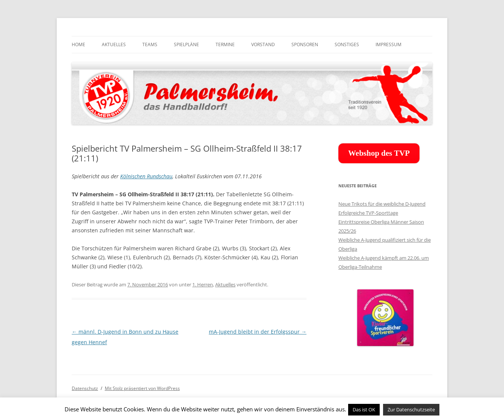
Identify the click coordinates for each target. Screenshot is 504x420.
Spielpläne (186, 44)
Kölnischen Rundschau (146, 176)
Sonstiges (347, 44)
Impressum (389, 44)
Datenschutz (85, 388)
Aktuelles (114, 44)
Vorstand (263, 44)
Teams (150, 44)
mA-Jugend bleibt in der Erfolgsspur (258, 332)
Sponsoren (305, 44)
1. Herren (203, 285)
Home (78, 44)
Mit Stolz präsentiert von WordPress (142, 388)
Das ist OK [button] (364, 409)
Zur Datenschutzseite (411, 409)
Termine (225, 44)
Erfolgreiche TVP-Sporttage (368, 213)
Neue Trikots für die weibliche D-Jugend (382, 204)
